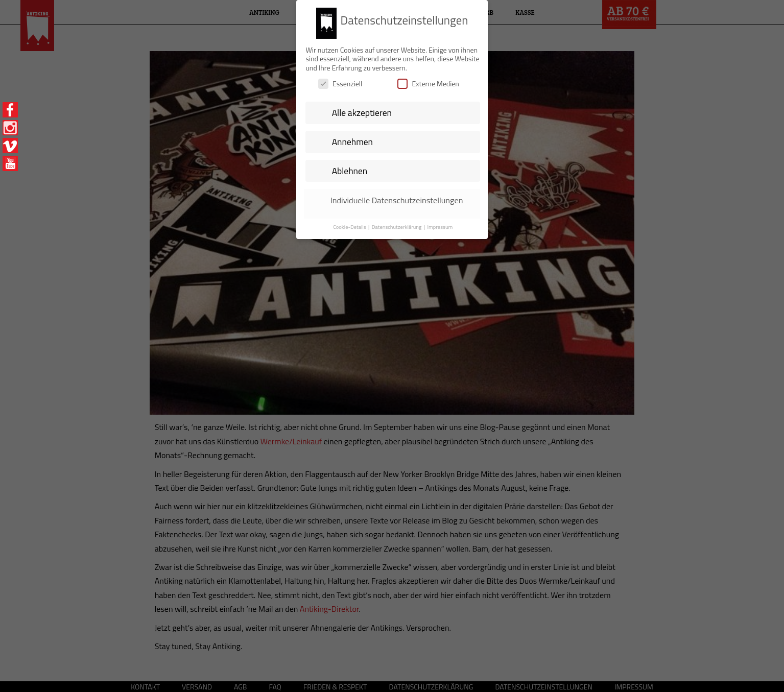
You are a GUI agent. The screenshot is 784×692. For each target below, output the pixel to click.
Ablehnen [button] (350, 167)
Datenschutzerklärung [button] (397, 223)
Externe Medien (428, 80)
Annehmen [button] (352, 138)
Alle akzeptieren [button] (362, 109)
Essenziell (340, 80)
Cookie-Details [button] (350, 223)
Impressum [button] (440, 223)
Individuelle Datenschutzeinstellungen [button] (397, 196)
